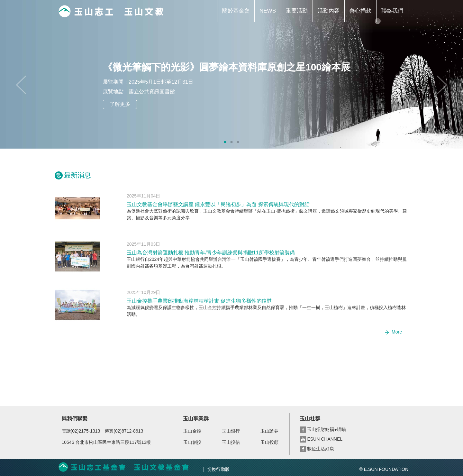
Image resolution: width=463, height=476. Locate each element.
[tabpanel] (232, 74)
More (397, 332)
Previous (21, 85)
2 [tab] (232, 142)
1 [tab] (225, 142)
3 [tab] (238, 142)
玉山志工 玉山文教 (111, 11)
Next (442, 85)
